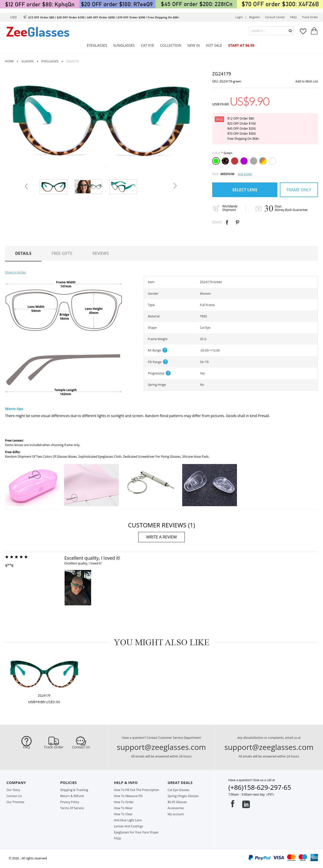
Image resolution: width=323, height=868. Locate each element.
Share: (217, 222)
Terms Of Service (72, 808)
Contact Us (81, 747)
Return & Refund (72, 796)
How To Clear (123, 814)
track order (310, 17)
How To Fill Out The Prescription (136, 790)
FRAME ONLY (299, 190)
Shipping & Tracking (74, 790)
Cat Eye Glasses (178, 790)
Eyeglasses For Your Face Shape (136, 832)
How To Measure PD (128, 796)
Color (216, 153)
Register (254, 17)
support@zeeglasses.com (161, 747)
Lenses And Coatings (128, 826)
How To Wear (123, 808)
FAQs (294, 17)
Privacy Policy (70, 802)
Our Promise (16, 802)
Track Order (54, 747)
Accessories (176, 808)
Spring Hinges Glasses (183, 796)
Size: (216, 174)
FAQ (27, 747)
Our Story (13, 790)
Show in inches (16, 272)
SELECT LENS (245, 190)
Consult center (275, 17)
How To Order (124, 802)
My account (176, 814)
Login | (241, 17)
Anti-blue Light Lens (128, 820)
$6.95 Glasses (177, 802)
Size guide (245, 174)
